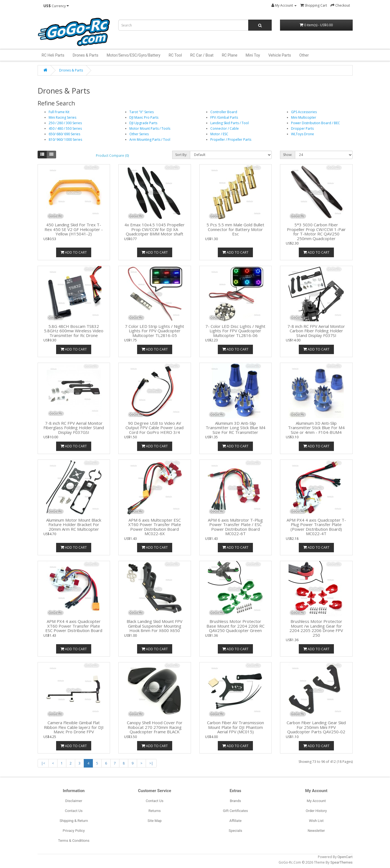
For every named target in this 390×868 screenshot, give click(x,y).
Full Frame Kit (59, 112)
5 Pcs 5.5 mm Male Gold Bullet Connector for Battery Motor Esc (235, 229)
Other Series (139, 134)
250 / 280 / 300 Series (65, 123)
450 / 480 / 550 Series (65, 128)
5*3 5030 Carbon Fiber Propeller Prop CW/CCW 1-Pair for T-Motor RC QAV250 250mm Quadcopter (316, 232)
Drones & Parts (86, 55)
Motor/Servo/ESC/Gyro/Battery (134, 55)
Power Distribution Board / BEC (316, 123)
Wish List (316, 821)
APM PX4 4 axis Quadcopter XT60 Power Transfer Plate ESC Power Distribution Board (74, 626)
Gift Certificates (235, 811)
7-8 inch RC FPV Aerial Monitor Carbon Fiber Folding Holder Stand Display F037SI (316, 331)
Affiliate (235, 821)
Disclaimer (74, 801)
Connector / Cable (225, 128)
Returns (155, 811)
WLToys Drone (303, 134)
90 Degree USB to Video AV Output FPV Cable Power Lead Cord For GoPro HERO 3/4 (155, 428)
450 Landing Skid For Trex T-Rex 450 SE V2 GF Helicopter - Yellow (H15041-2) (74, 229)
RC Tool (175, 55)
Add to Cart (74, 252)
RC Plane (229, 55)
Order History (316, 811)
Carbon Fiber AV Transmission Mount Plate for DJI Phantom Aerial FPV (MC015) (235, 727)
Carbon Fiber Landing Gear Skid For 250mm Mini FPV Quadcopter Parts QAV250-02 (316, 727)
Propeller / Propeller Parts (231, 140)
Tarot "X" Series (142, 112)
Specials (235, 831)
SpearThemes (341, 862)
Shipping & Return (74, 821)
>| (151, 763)
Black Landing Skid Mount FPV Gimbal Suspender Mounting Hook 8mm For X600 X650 (155, 626)
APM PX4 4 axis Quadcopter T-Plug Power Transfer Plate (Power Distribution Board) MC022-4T (316, 527)
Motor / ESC (219, 134)
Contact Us (74, 811)
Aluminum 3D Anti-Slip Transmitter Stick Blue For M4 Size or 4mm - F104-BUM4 (316, 428)
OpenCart (345, 857)
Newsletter (316, 831)
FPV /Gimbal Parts (224, 117)
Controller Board (224, 112)
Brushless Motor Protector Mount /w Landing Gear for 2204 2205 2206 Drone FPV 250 (316, 628)
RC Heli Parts (53, 55)
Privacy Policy (74, 831)
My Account (316, 801)
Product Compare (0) (112, 156)
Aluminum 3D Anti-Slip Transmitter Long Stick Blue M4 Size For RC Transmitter (235, 428)
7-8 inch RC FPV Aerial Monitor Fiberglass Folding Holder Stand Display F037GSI (74, 428)
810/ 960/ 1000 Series (65, 140)
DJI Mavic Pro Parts (144, 117)
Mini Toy (253, 55)
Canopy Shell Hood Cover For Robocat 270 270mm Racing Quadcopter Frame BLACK (155, 727)
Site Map (155, 821)
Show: (288, 155)
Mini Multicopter (304, 117)
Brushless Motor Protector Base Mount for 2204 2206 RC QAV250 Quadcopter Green (235, 626)
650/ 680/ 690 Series (64, 134)
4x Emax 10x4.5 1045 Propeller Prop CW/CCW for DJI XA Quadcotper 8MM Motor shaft (155, 229)
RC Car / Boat (202, 55)
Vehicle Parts (280, 55)
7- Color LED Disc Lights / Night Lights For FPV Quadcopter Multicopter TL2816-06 (235, 331)
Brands (235, 801)
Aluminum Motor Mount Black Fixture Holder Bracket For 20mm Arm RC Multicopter (74, 525)
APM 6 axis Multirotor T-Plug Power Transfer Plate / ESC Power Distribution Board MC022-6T (235, 527)
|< (43, 763)
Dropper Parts (302, 128)
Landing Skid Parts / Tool (230, 123)
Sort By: (181, 155)
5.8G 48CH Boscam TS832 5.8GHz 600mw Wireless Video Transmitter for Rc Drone (74, 331)
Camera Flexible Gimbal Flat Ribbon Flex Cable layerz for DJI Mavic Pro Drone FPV (74, 727)
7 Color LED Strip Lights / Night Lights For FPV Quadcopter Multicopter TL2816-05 (155, 331)
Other (304, 55)
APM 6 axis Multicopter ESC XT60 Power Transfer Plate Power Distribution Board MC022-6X (155, 527)
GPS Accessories (304, 112)
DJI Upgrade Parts (143, 123)
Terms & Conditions (74, 841)
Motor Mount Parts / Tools (150, 128)
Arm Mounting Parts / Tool (150, 140)
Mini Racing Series (62, 117)
